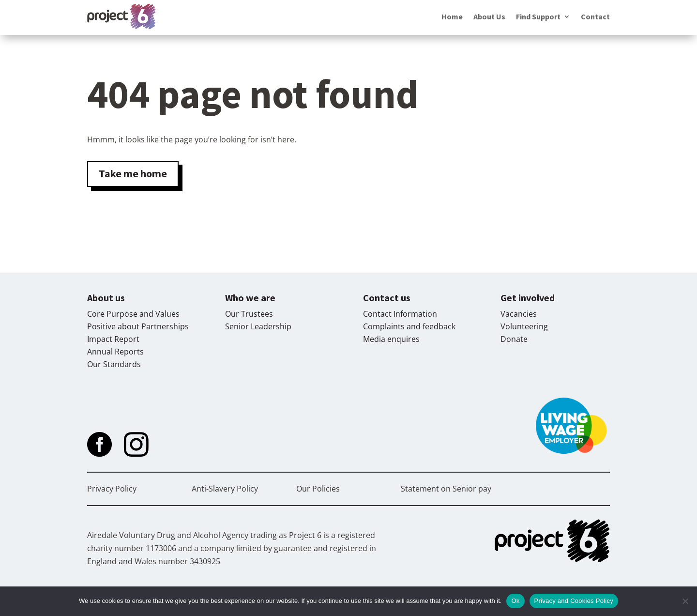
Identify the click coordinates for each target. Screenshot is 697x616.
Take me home (133, 173)
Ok (515, 601)
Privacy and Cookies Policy (574, 601)
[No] (685, 601)
